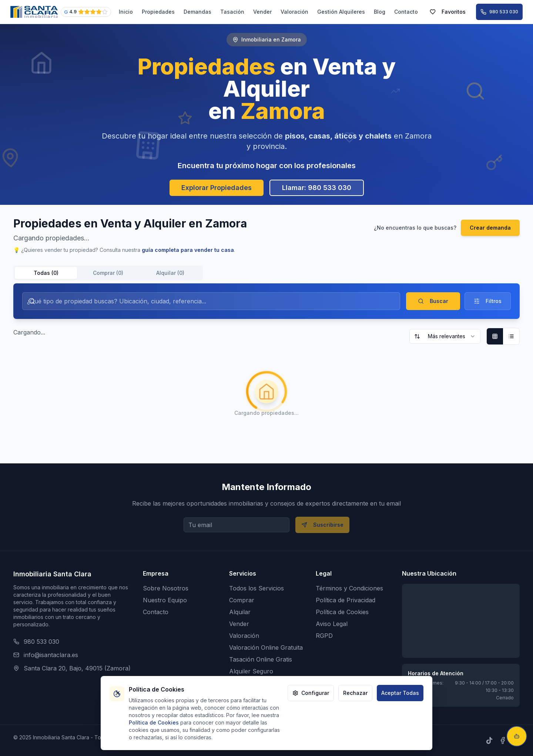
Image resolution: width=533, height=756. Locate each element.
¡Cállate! (505, 712)
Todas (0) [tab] (46, 273)
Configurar (311, 693)
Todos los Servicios (257, 588)
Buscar (433, 301)
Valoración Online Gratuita (266, 647)
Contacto (406, 12)
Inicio (126, 12)
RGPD (324, 636)
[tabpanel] (266, 363)
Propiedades (158, 12)
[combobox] (445, 336)
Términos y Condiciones (349, 588)
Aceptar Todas (400, 693)
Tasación (232, 12)
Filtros (488, 301)
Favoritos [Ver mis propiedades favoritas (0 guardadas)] (448, 12)
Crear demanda (490, 228)
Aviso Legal (332, 624)
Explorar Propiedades (217, 188)
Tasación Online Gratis (261, 659)
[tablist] (108, 273)
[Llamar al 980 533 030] (499, 12)
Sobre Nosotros (166, 588)
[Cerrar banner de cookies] (118, 693)
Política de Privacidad (346, 600)
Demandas (197, 12)
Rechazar (355, 693)
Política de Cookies (342, 612)
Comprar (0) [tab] (108, 273)
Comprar (242, 600)
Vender (262, 12)
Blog (380, 12)
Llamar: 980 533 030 (317, 188)
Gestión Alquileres (341, 12)
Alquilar (240, 612)
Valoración (294, 12)
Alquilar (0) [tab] (170, 273)
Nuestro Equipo (165, 600)
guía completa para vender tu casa (188, 250)
